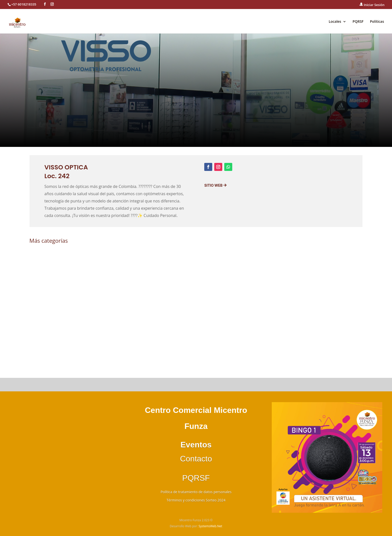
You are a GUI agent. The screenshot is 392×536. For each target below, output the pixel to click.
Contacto (196, 459)
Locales (335, 22)
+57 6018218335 (24, 4)
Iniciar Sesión (372, 5)
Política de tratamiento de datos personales (196, 492)
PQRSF (358, 22)
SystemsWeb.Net (210, 526)
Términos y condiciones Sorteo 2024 (196, 500)
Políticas (377, 22)
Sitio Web (213, 185)
